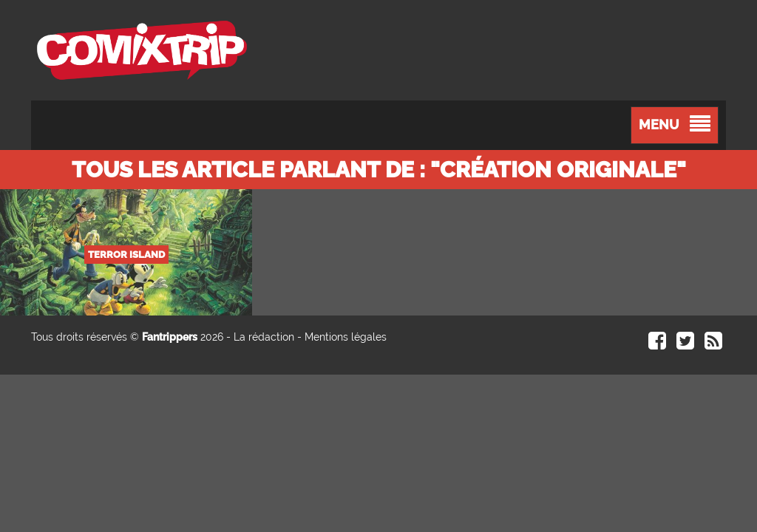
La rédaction (264, 337)
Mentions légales (346, 337)
